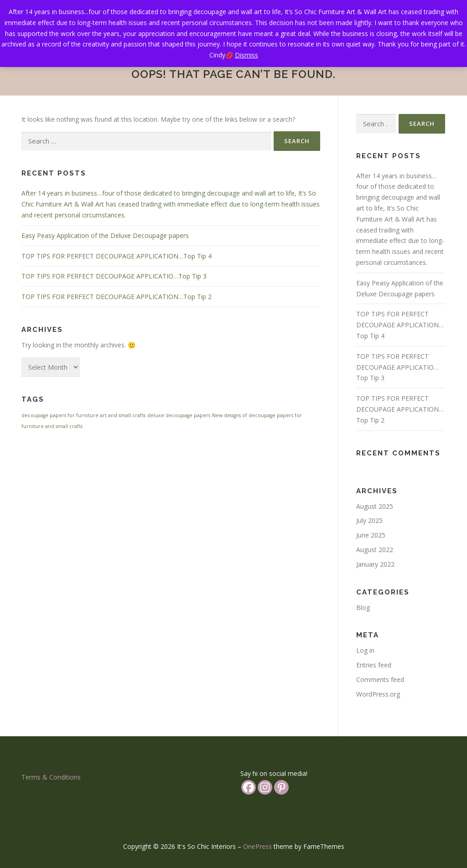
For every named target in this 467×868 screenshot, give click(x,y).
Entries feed (374, 665)
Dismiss (246, 55)
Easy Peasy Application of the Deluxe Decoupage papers (105, 235)
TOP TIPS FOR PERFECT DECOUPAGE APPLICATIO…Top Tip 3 (114, 276)
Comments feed (380, 679)
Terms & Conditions (51, 777)
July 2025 (369, 520)
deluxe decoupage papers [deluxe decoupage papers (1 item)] (179, 415)
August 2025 (375, 506)
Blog (363, 607)
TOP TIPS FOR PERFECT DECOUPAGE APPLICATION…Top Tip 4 (117, 256)
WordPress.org (378, 694)
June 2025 (371, 535)
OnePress (257, 846)
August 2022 (375, 550)
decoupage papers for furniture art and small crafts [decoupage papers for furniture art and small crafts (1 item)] (83, 415)
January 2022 (375, 564)
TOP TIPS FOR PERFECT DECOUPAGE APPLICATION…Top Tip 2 (117, 297)
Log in (365, 650)
